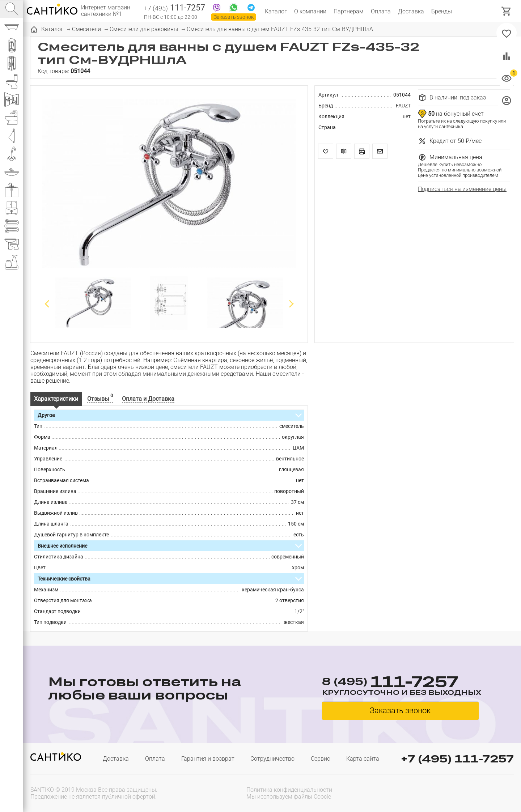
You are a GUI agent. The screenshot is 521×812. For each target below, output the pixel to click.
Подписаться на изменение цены (462, 189)
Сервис (320, 759)
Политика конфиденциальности (289, 790)
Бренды (442, 11)
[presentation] (467, 792)
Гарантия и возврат (208, 759)
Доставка (411, 11)
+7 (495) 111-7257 (457, 759)
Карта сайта (363, 759)
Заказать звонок (234, 17)
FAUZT (403, 106)
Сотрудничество (272, 759)
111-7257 (175, 8)
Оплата (381, 11)
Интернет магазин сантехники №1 (106, 11)
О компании (310, 11)
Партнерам (349, 11)
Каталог (276, 11)
